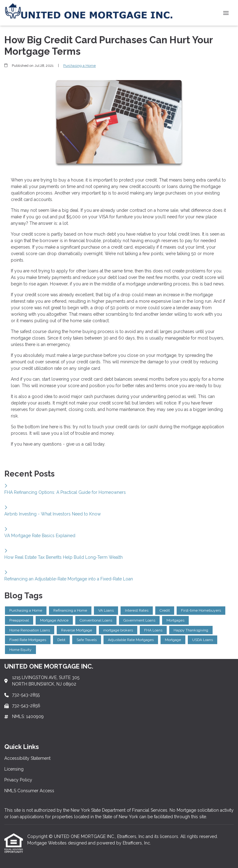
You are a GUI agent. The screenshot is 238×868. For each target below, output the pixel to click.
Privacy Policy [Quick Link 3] (18, 780)
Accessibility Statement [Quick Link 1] (27, 758)
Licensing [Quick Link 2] (14, 769)
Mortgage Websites (48, 843)
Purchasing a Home (79, 66)
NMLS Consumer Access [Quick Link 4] (29, 791)
